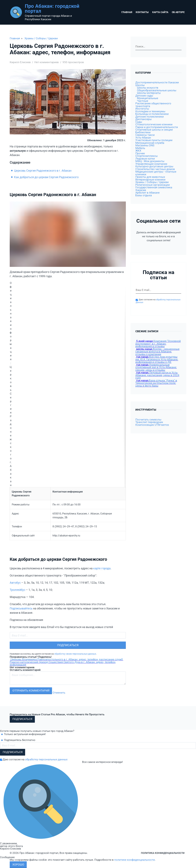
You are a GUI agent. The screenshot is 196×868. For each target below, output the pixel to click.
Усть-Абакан (143, 138)
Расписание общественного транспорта (153, 105)
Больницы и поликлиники (152, 114)
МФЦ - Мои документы (150, 161)
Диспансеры (143, 119)
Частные (143, 101)
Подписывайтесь (21, 608)
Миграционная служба (150, 143)
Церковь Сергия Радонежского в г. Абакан (43, 171)
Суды (139, 122)
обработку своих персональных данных (75, 654)
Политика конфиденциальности (163, 853)
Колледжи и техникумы (150, 111)
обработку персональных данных (46, 759)
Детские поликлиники (150, 117)
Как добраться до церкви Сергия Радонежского (46, 177)
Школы (140, 85)
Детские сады (144, 96)
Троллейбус (17, 590)
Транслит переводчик (149, 422)
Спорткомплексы (147, 156)
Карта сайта (160, 12)
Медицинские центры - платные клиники (156, 173)
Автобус (15, 583)
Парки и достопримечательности (157, 127)
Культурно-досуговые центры (154, 166)
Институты (142, 109)
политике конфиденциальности (135, 860)
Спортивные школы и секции (154, 130)
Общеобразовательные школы (157, 90)
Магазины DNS (145, 145)
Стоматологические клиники (154, 124)
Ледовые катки (145, 159)
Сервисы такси (145, 135)
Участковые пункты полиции (154, 140)
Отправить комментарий (31, 691)
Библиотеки (143, 132)
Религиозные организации (153, 185)
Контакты (142, 12)
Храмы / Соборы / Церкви (41, 38)
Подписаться (68, 645)
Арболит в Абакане (147, 193)
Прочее (140, 153)
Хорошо (18, 865)
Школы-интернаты (149, 93)
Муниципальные (148, 98)
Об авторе (178, 12)
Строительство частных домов (155, 169)
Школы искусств (148, 88)
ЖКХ (138, 151)
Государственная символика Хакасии (154, 189)
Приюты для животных (150, 177)
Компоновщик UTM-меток (152, 425)
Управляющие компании (151, 164)
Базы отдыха (144, 195)
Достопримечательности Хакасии (157, 82)
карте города (102, 568)
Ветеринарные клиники (150, 180)
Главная (127, 12)
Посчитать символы (148, 420)
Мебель (140, 148)
